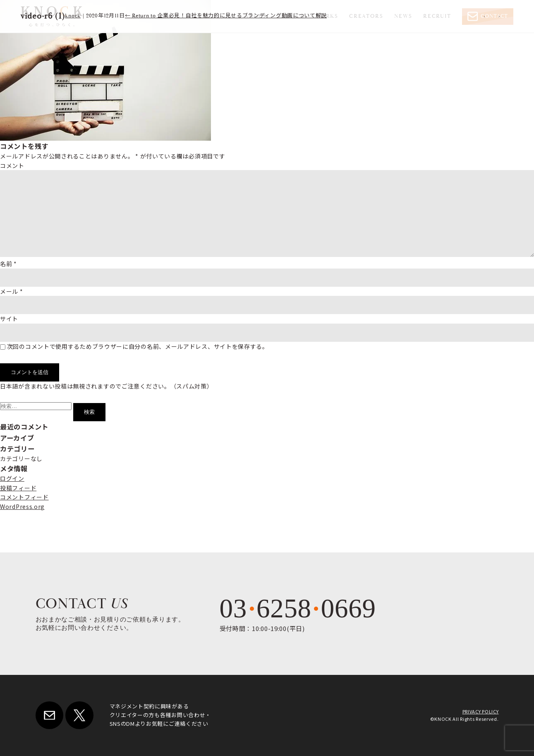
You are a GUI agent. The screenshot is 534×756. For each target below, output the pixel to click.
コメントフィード (24, 497)
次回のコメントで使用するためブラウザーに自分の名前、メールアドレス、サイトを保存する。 (138, 346)
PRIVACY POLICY (481, 711)
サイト (9, 319)
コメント (12, 166)
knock (73, 16)
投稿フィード (18, 488)
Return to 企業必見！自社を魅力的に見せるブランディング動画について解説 (226, 16)
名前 (8, 264)
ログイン (12, 478)
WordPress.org (22, 506)
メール (12, 291)
